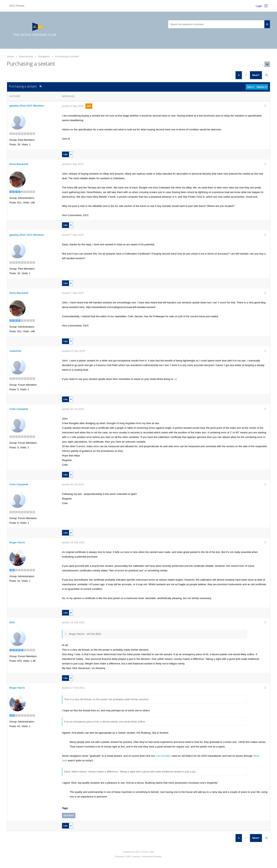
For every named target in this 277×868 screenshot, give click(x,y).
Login (259, 6)
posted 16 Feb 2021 (73, 542)
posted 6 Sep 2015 (73, 164)
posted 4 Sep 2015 (73, 106)
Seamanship (26, 56)
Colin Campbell (19, 409)
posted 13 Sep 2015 (73, 351)
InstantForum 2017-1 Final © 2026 (138, 852)
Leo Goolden (164, 756)
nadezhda (15, 351)
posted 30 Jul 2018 (73, 409)
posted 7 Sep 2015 (73, 235)
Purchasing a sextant (67, 56)
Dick (12, 622)
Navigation (44, 56)
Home (11, 56)
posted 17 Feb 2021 (73, 688)
